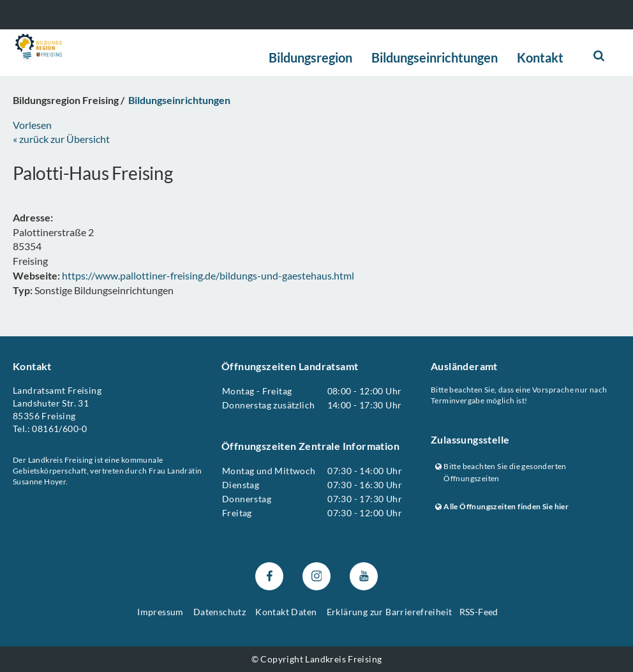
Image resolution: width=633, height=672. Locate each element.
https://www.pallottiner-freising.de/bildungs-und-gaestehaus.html (208, 275)
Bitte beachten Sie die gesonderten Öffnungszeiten (501, 472)
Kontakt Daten (286, 612)
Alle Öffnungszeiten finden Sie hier (502, 506)
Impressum (160, 612)
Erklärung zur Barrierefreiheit (390, 612)
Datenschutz (220, 612)
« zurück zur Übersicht (61, 139)
